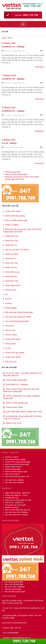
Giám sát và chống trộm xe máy (18, 500)
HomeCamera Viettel (14, 407)
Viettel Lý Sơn (11, 290)
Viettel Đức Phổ (11, 281)
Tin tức (8, 348)
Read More (40, 67)
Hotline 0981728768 (13, 467)
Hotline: (21, 15)
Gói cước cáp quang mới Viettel (15, 51)
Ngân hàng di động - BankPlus (17, 493)
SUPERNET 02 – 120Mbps (13, 111)
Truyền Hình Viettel (13, 211)
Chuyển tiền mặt (12, 498)
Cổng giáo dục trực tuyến (15, 505)
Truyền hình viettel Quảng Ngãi (18, 462)
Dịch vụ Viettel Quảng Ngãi (16, 174)
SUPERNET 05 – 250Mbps (13, 47)
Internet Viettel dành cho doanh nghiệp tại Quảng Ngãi (21, 397)
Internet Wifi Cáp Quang (15, 216)
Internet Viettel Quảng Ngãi (16, 471)
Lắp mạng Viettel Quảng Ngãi (17, 464)
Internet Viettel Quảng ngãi (17, 403)
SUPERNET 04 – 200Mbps (13, 79)
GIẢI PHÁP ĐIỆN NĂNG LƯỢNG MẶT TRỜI (24, 412)
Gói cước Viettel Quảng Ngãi (14, 147)
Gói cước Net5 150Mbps (14, 587)
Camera (8, 299)
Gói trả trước (10, 330)
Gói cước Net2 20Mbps (14, 482)
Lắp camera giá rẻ (12, 474)
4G (6, 294)
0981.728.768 (24, 641)
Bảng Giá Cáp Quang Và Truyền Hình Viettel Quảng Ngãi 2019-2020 (22, 230)
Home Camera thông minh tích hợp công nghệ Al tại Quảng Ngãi (21, 390)
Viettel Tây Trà (11, 267)
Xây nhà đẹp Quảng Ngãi (15, 592)
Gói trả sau (10, 326)
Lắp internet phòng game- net (17, 476)
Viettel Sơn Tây (11, 263)
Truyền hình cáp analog (15, 353)
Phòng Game (10, 344)
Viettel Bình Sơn (12, 236)
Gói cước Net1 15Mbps (14, 480)
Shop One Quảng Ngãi (14, 584)
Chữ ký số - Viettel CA (14, 502)
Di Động (8, 303)
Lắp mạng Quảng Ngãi (14, 582)
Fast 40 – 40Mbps (9, 143)
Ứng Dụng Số (11, 362)
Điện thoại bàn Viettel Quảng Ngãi (19, 312)
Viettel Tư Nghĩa (12, 225)
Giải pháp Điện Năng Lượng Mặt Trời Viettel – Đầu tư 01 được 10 (22, 417)
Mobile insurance (12, 507)
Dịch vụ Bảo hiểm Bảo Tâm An (17, 510)
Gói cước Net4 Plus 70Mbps (16, 515)
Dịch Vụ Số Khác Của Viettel (17, 250)
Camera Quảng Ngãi (13, 589)
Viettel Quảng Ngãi (13, 172)
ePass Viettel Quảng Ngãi (16, 380)
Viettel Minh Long (12, 272)
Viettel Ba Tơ (10, 258)
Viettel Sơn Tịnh (12, 241)
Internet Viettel (11, 335)
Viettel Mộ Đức (11, 276)
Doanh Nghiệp (11, 308)
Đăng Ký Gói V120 (13, 423)
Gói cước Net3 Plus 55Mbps (16, 512)
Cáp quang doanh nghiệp (15, 459)
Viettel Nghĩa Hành (13, 285)
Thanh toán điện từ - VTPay (16, 495)
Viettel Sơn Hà (11, 245)
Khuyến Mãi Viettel (13, 339)
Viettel (4, 38)
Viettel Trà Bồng (12, 254)
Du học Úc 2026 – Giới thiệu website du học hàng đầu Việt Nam (22, 374)
